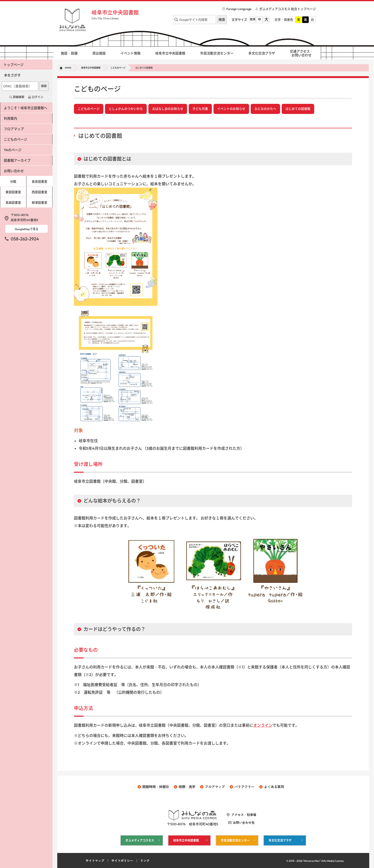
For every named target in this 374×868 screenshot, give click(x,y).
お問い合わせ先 (244, 822)
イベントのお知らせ (231, 109)
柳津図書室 (39, 202)
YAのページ (12, 150)
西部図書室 (39, 192)
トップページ (14, 65)
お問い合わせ (14, 171)
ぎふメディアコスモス (140, 840)
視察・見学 (187, 787)
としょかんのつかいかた (126, 109)
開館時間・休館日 (156, 787)
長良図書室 (39, 181)
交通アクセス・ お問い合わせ (301, 53)
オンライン (263, 725)
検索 (44, 86)
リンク (145, 860)
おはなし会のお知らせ (168, 109)
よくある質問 (274, 787)
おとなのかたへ (265, 109)
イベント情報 (130, 53)
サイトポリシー (122, 860)
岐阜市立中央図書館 (115, 12)
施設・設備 (69, 53)
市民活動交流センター (217, 53)
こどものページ (118, 68)
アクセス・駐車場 (244, 815)
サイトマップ (95, 860)
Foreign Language (239, 9)
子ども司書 (200, 109)
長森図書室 (13, 202)
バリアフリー (244, 787)
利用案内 (10, 118)
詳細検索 (19, 97)
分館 (13, 181)
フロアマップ (14, 129)
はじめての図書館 (298, 109)
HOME (68, 68)
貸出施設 (99, 53)
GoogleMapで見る (27, 229)
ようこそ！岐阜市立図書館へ (25, 108)
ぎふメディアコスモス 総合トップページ (288, 9)
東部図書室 (13, 192)
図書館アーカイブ (17, 160)
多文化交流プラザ (262, 53)
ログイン (37, 97)
